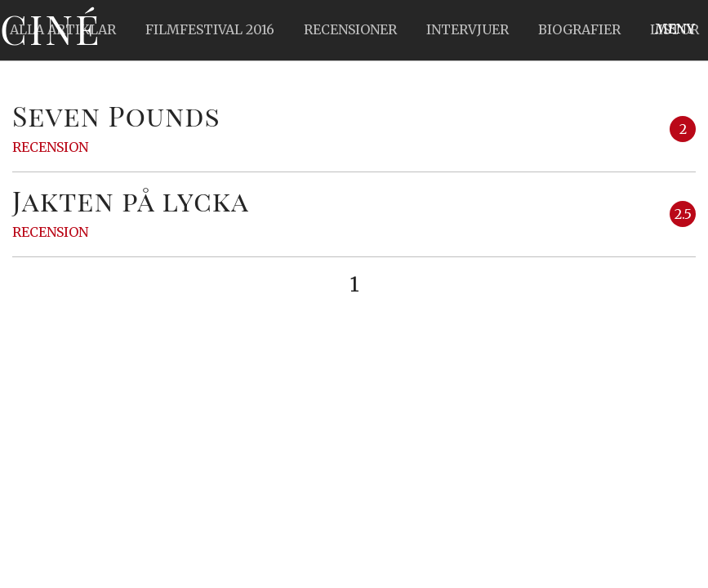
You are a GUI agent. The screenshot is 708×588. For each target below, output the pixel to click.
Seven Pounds (116, 115)
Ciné (51, 29)
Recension (50, 147)
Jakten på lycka (131, 200)
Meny (675, 29)
